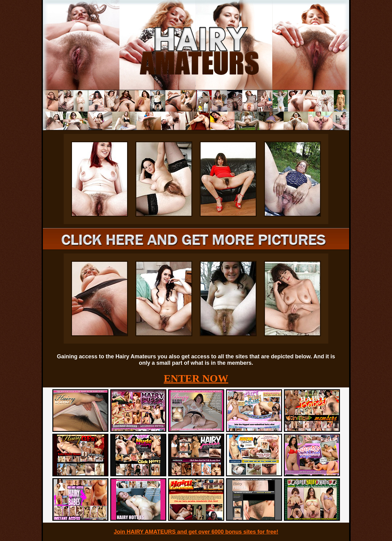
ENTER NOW (196, 378)
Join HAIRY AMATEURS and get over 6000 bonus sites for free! (196, 532)
